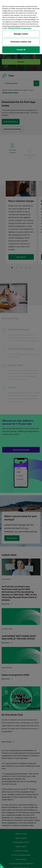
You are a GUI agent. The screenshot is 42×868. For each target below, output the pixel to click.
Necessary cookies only (21, 38)
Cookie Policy (26, 24)
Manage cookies (21, 30)
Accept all (21, 46)
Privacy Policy (14, 24)
